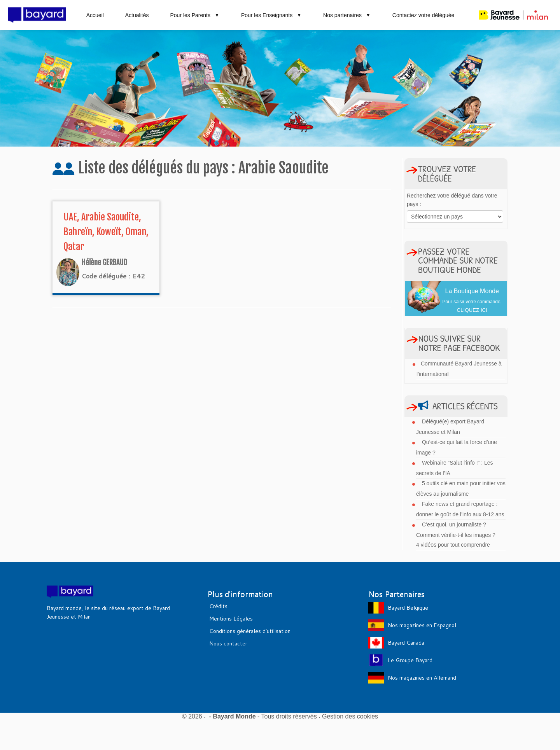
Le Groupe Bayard (410, 660)
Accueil (95, 15)
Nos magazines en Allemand (422, 678)
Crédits (218, 606)
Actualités (137, 15)
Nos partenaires (347, 15)
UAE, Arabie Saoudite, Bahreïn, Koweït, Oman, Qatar (106, 232)
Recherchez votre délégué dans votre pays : (452, 200)
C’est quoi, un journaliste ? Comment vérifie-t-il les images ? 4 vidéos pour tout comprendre (456, 535)
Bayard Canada (406, 643)
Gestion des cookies (350, 716)
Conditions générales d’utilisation (250, 631)
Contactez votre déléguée (423, 15)
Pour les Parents (195, 15)
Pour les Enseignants (271, 15)
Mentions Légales (231, 619)
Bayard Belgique (408, 608)
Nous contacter (228, 643)
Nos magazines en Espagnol (422, 625)
